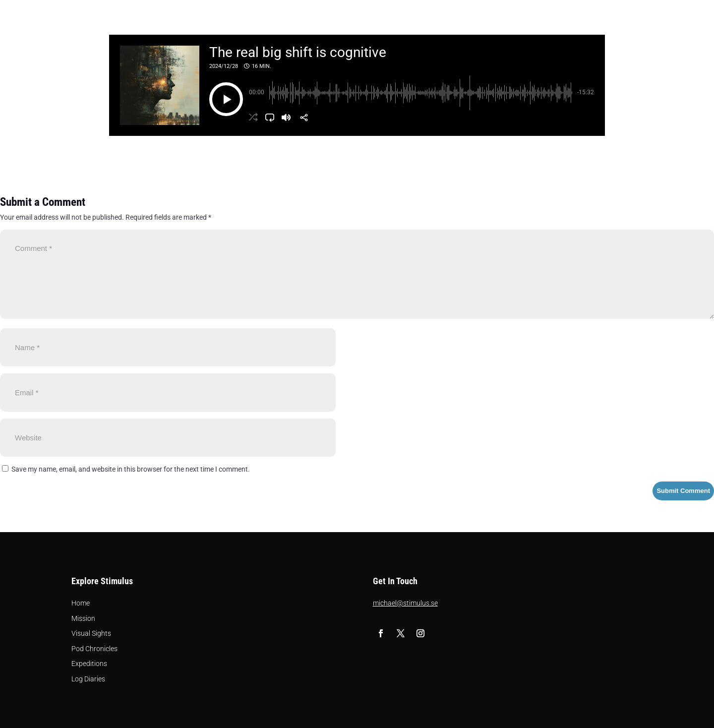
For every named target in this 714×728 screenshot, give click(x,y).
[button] (226, 99)
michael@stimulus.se (405, 603)
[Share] (304, 118)
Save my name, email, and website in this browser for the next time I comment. (131, 469)
